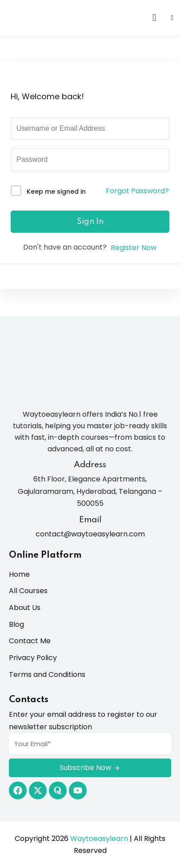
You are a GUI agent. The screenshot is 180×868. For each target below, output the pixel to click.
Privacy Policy (33, 658)
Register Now (134, 248)
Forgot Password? (137, 191)
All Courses (28, 591)
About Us (25, 608)
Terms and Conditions (47, 674)
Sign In (90, 222)
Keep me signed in (56, 192)
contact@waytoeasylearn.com (90, 534)
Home (19, 574)
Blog (16, 624)
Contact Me (30, 641)
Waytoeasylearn (99, 839)
